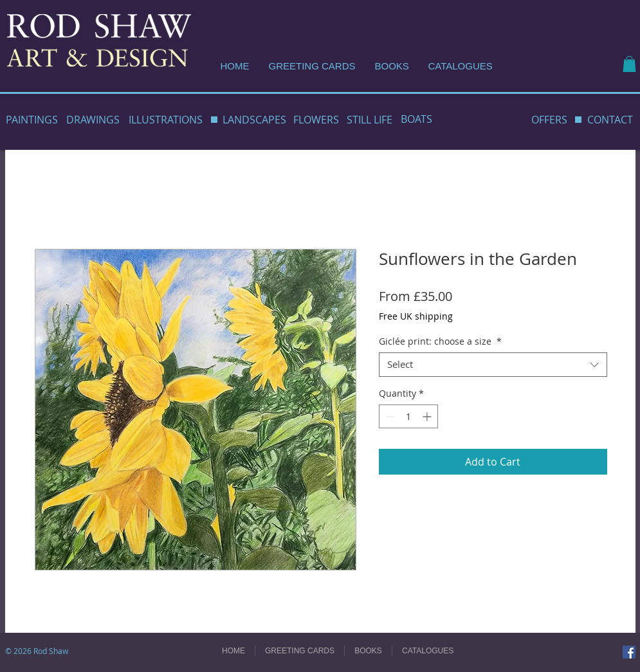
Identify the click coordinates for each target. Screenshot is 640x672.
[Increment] (428, 416)
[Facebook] (629, 652)
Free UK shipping (416, 316)
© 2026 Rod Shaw (37, 651)
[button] (629, 64)
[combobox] (493, 365)
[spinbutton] (408, 416)
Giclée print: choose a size (440, 341)
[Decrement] (389, 416)
